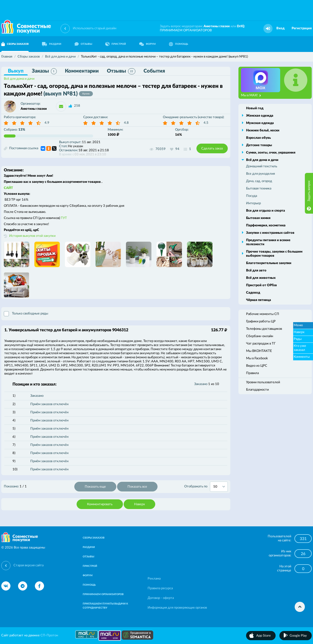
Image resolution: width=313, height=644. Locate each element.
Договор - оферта (161, 598)
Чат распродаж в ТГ (261, 344)
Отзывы (121, 71)
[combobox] (219, 487)
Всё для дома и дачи (19, 79)
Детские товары (259, 145)
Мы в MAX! (251, 95)
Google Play (298, 636)
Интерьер (253, 203)
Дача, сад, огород (259, 181)
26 (303, 554)
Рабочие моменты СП (263, 314)
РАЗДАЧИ (52, 44)
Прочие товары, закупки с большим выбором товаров (274, 254)
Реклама (154, 579)
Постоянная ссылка (21, 148)
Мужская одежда (260, 123)
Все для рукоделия (260, 174)
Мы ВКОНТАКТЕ (259, 351)
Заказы (44, 71)
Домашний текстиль (262, 166)
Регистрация (302, 28)
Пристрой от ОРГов (261, 285)
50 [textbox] (215, 487)
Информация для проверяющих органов (177, 608)
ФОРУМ (147, 44)
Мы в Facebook (257, 358)
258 (77, 106)
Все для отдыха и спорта (266, 211)
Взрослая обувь (258, 138)
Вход (280, 28)
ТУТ (64, 218)
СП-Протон (49, 635)
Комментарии (82, 71)
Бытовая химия (258, 218)
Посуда (252, 196)
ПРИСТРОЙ (116, 44)
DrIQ (241, 26)
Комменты (302, 357)
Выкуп (16, 71)
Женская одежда (260, 116)
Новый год (255, 108)
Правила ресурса (160, 588)
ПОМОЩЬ (179, 44)
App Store (264, 636)
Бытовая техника (259, 189)
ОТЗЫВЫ (83, 44)
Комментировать (100, 504)
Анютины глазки (217, 26)
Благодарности (257, 390)
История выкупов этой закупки (32, 236)
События (154, 71)
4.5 (206, 123)
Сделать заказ (212, 149)
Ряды (298, 339)
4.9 (47, 123)
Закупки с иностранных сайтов (270, 233)
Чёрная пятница (259, 300)
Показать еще (95, 487)
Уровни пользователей (263, 382)
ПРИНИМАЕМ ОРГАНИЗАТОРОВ (186, 30)
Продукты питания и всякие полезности (268, 242)
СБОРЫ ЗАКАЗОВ (94, 538)
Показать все (137, 487)
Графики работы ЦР (261, 321)
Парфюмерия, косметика (266, 225)
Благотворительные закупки (269, 263)
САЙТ (8, 188)
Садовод (253, 293)
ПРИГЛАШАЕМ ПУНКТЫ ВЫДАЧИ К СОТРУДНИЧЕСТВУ (105, 606)
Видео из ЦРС (257, 366)
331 (303, 539)
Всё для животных (261, 278)
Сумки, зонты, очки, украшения (271, 153)
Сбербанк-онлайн (260, 336)
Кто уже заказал (300, 348)
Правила (252, 373)
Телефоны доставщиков (264, 329)
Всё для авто (256, 271)
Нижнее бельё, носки (263, 131)
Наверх (139, 504)
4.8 (126, 123)
